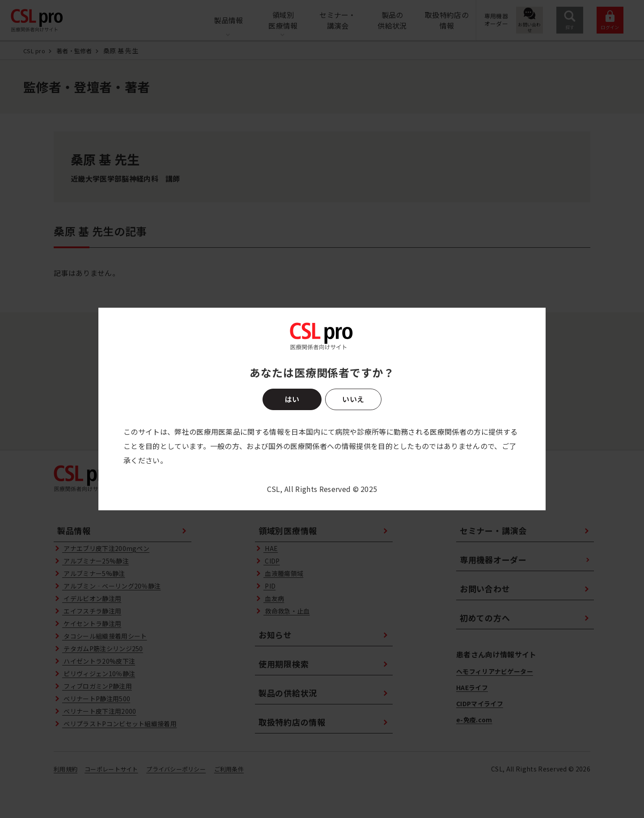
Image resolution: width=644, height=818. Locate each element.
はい (292, 399)
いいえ (353, 399)
